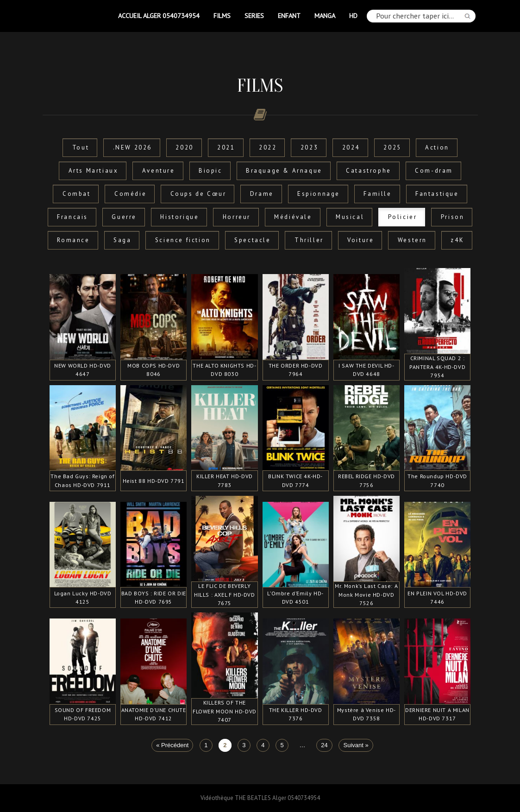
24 (324, 746)
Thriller (309, 240)
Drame (262, 194)
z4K (457, 240)
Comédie (130, 194)
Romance (73, 240)
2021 (226, 147)
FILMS (222, 16)
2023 (309, 147)
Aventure (159, 171)
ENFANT (289, 16)
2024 (351, 147)
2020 (184, 147)
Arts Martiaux (94, 171)
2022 (268, 147)
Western (412, 240)
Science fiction (183, 240)
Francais (72, 217)
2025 (392, 147)
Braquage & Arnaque (284, 171)
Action (437, 147)
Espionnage (319, 194)
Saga (122, 240)
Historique (179, 217)
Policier (403, 217)
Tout (81, 147)
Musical (350, 217)
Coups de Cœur (198, 194)
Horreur (237, 217)
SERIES (254, 16)
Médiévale (293, 217)
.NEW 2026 (132, 147)
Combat (77, 194)
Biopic (210, 171)
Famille (377, 194)
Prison (453, 217)
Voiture (360, 240)
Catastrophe (369, 171)
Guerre (124, 217)
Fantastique (437, 194)
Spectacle (252, 240)
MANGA (325, 16)
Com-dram (434, 171)
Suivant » (356, 746)
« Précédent (172, 746)
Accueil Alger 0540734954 (159, 16)
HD (353, 16)
